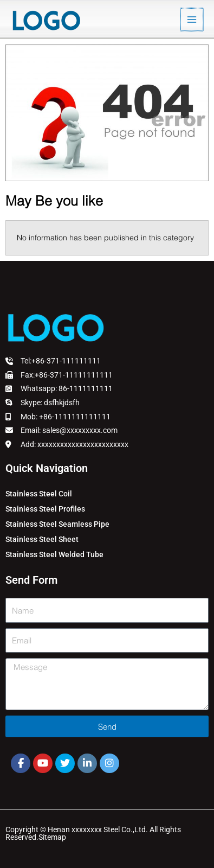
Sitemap (52, 837)
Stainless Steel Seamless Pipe (57, 524)
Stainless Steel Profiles (45, 509)
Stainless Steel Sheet (42, 539)
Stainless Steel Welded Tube (54, 554)
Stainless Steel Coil (39, 494)
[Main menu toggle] (193, 20)
